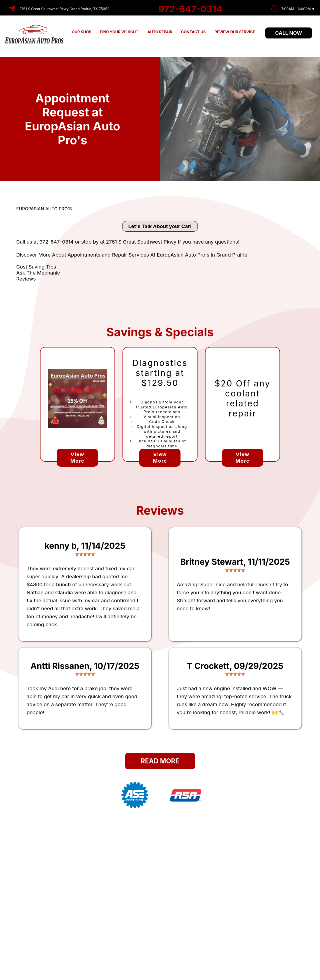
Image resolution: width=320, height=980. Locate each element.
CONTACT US (193, 32)
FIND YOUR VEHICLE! (119, 32)
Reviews (26, 279)
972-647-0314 (190, 9)
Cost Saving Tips (36, 267)
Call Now (289, 33)
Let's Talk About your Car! (160, 226)
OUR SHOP (81, 32)
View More (77, 458)
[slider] (85, 554)
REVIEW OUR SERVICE (235, 32)
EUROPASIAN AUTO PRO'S (44, 209)
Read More (160, 761)
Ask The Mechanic (38, 273)
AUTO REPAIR (160, 32)
